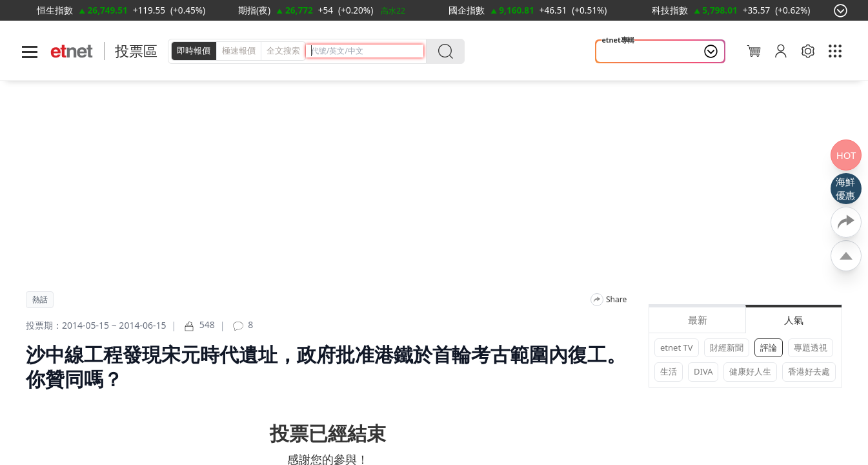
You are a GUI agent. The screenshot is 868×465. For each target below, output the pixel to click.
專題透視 (811, 347)
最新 (698, 320)
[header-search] (367, 51)
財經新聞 (727, 347)
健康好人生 (750, 371)
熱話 (40, 300)
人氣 (794, 320)
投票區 (136, 51)
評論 (769, 347)
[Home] (72, 51)
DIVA (703, 371)
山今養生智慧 (632, 52)
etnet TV (677, 347)
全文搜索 (283, 50)
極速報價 (239, 50)
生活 (669, 371)
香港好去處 (809, 371)
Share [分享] (616, 300)
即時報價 (194, 50)
